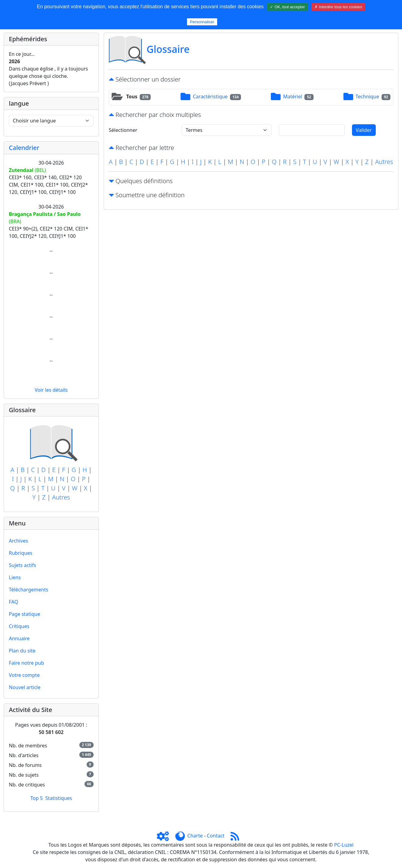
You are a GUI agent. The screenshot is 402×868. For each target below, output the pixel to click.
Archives (18, 541)
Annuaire (19, 638)
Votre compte (24, 675)
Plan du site (22, 651)
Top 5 (37, 798)
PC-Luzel (344, 845)
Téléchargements (29, 590)
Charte (195, 836)
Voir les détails (51, 390)
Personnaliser (202, 22)
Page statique (25, 614)
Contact (216, 836)
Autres (61, 497)
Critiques (19, 626)
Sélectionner (123, 130)
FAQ (13, 602)
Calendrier (24, 148)
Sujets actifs (22, 565)
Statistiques (59, 798)
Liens (15, 577)
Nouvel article (25, 687)
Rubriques (21, 553)
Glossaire (168, 49)
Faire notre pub (26, 663)
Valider (364, 130)
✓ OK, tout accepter (287, 7)
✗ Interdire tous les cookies (338, 7)
